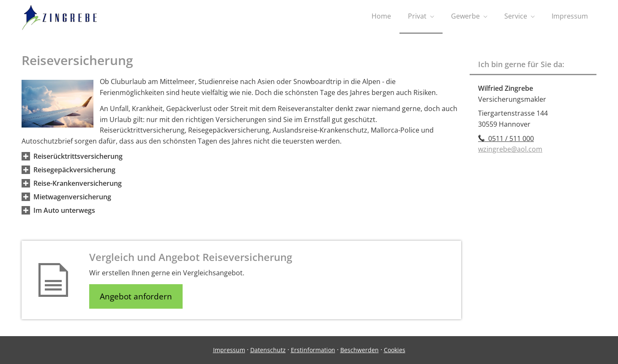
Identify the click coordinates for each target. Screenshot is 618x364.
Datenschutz (268, 350)
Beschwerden (360, 350)
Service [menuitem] (516, 16)
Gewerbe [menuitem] (465, 16)
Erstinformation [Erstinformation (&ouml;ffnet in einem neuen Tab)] (313, 350)
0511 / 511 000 (506, 139)
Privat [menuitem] (417, 16)
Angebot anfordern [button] (136, 296)
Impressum (229, 350)
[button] (78, 156)
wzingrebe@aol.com (510, 149)
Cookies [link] (395, 350)
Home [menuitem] (381, 16)
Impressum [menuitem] (570, 16)
